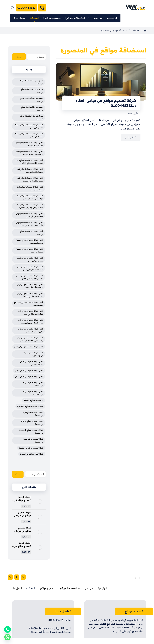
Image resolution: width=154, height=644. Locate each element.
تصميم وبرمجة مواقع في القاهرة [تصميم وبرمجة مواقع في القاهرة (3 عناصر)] (30, 406)
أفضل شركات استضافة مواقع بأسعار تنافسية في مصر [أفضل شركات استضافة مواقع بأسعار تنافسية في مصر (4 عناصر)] (29, 126)
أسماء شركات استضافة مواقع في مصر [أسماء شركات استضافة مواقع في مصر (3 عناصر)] (32, 117)
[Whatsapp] (8, 637)
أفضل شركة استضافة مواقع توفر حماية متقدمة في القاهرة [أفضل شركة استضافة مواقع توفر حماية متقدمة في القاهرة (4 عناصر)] (30, 295)
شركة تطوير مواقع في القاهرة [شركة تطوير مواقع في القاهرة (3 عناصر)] (32, 454)
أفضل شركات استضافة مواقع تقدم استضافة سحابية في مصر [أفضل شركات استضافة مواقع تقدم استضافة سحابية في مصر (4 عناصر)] (30, 153)
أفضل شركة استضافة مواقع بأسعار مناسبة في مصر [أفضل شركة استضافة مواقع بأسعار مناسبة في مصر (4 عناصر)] (29, 250)
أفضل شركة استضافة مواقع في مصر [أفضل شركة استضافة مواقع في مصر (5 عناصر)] (29, 347)
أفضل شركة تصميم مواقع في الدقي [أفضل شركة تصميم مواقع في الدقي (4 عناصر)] (29, 376)
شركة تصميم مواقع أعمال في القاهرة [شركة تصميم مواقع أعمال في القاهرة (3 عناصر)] (33, 440)
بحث (19, 57)
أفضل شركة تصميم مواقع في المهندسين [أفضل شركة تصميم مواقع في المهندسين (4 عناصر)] (33, 393)
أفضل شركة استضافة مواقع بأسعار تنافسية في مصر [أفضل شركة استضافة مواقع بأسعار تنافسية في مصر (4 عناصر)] (29, 241)
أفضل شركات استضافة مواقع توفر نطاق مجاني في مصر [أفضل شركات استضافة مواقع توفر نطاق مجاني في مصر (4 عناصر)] (30, 215)
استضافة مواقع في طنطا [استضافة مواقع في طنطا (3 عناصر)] (34, 400)
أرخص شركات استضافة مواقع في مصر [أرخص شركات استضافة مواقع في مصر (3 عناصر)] (31, 99)
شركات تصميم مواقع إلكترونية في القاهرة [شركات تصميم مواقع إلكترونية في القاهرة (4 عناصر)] (31, 431)
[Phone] (8, 629)
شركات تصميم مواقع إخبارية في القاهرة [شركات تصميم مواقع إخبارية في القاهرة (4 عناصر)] (32, 423)
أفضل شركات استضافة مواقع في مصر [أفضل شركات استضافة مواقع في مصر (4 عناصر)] (32, 233)
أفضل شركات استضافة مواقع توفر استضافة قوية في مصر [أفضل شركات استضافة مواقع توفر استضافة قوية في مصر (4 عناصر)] (30, 170)
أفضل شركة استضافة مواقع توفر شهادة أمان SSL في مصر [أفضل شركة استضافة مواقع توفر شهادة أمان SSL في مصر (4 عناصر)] (30, 312)
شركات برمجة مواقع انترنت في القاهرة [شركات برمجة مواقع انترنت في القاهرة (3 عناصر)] (33, 414)
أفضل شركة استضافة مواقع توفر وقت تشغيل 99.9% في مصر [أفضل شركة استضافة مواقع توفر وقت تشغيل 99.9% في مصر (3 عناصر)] (30, 339)
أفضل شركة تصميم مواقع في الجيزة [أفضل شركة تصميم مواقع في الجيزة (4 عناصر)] (29, 370)
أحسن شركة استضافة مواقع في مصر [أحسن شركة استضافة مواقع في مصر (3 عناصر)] (32, 91)
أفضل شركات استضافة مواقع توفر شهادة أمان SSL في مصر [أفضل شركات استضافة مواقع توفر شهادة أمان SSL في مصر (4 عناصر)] (30, 197)
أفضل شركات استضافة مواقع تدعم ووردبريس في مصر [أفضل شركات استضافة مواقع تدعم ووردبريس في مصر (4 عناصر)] (30, 144)
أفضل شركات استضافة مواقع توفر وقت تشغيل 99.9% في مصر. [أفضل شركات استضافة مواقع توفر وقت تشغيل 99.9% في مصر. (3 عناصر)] (30, 224)
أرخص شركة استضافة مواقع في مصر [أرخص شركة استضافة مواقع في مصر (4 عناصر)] (32, 108)
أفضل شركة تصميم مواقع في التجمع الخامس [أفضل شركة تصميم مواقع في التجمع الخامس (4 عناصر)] (32, 363)
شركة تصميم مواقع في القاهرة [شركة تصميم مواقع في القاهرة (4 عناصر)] (31, 448)
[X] (10, 577)
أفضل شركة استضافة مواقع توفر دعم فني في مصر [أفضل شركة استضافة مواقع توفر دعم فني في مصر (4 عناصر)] (29, 304)
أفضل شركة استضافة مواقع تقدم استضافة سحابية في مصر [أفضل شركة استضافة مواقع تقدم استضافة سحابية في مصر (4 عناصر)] (30, 268)
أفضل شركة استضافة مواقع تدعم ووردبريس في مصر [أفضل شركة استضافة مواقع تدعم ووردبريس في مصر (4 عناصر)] (30, 259)
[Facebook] (17, 577)
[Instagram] (23, 577)
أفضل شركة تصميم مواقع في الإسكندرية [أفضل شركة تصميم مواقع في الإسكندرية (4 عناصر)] (33, 354)
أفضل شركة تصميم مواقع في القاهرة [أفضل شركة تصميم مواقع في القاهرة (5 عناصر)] (33, 384)
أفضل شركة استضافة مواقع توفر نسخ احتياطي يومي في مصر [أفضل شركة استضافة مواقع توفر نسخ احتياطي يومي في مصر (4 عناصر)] (30, 321)
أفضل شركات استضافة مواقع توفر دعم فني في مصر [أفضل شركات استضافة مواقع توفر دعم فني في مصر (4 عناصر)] (30, 188)
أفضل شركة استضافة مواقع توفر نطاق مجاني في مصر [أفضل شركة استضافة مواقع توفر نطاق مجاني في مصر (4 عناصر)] (30, 330)
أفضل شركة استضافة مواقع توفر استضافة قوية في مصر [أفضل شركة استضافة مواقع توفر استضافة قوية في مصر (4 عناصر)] (30, 286)
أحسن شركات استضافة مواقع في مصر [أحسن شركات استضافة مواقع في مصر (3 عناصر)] (32, 82)
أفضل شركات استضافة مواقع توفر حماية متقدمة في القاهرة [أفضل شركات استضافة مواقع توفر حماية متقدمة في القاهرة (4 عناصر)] (30, 179)
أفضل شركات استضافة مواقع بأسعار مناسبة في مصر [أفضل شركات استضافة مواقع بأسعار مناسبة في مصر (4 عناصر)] (29, 135)
